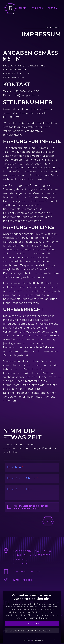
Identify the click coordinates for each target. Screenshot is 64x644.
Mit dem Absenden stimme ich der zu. (31, 507)
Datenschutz (38, 641)
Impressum (26, 641)
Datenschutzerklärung (25, 509)
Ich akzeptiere (32, 624)
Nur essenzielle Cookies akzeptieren (32, 630)
